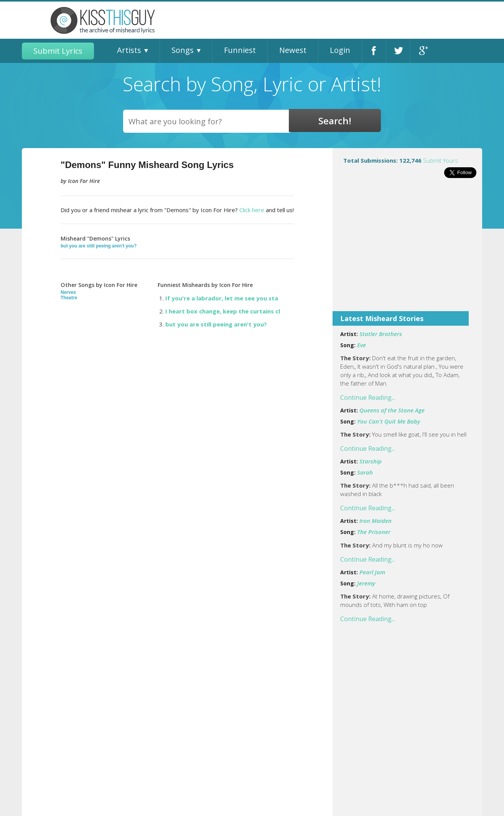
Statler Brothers (381, 334)
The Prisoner (374, 532)
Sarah (365, 472)
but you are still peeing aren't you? (99, 246)
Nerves (68, 292)
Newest (293, 50)
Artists (129, 50)
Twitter (398, 51)
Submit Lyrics (58, 51)
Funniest (240, 50)
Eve (362, 345)
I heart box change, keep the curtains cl (223, 311)
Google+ (422, 51)
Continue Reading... (368, 397)
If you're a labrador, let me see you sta (222, 298)
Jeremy (366, 583)
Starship (371, 461)
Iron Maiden (376, 521)
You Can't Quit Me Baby (389, 421)
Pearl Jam (372, 572)
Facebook (374, 51)
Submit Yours (441, 160)
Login (340, 50)
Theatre (69, 298)
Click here (252, 210)
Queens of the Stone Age (392, 410)
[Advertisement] (407, 250)
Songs (183, 50)
